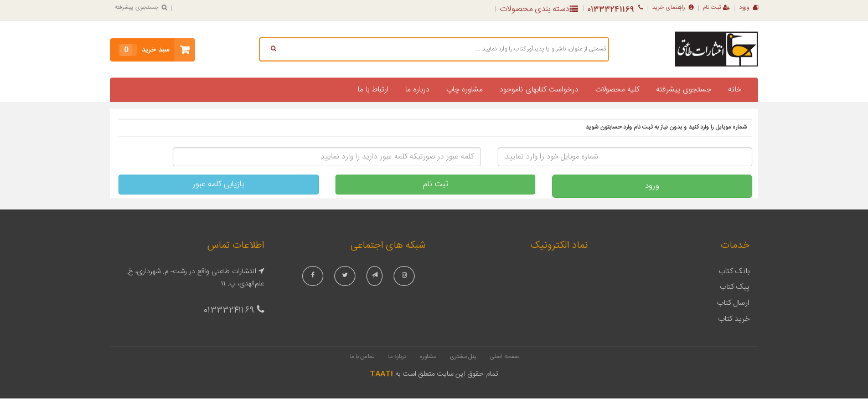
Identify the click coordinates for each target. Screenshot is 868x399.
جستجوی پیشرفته (141, 8)
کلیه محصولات (617, 90)
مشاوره (428, 357)
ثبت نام (716, 8)
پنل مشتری (463, 357)
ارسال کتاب (733, 303)
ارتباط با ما (373, 90)
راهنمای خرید (673, 8)
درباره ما (417, 90)
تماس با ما (362, 357)
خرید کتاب (734, 319)
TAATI (381, 374)
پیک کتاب (735, 287)
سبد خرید (144, 50)
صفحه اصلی (505, 357)
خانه (735, 90)
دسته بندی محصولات (539, 9)
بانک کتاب (734, 272)
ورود (748, 8)
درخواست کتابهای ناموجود (539, 90)
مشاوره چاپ (464, 90)
